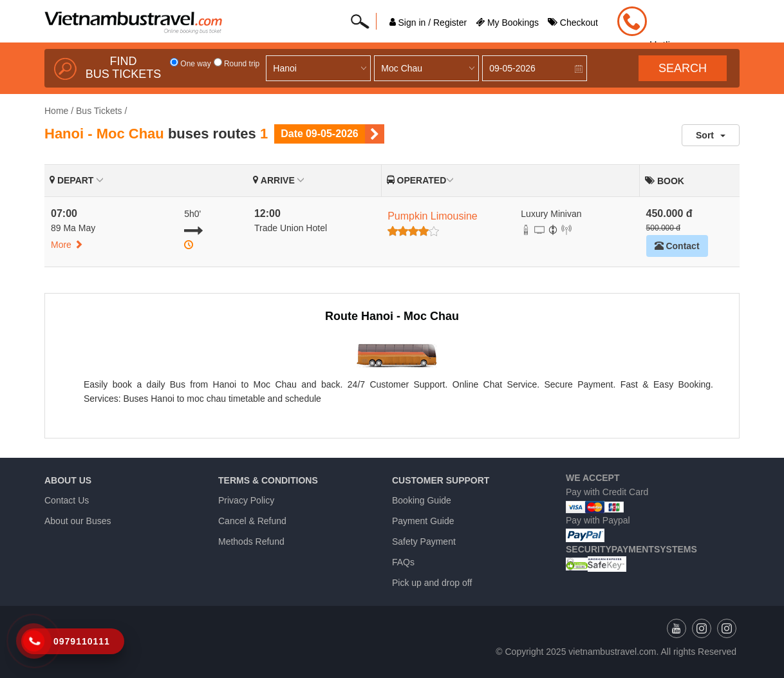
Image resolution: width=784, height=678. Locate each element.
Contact (677, 246)
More (67, 245)
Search (683, 68)
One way (191, 64)
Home (56, 111)
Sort (711, 135)
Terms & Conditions (268, 480)
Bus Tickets (99, 111)
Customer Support (441, 480)
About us (68, 480)
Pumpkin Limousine (433, 216)
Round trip (237, 64)
